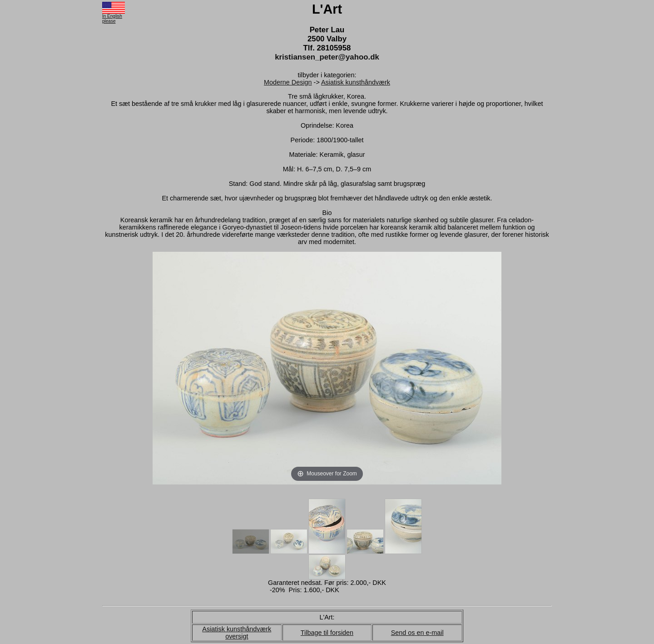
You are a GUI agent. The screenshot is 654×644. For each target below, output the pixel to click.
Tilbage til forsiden (327, 633)
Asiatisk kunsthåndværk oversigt (237, 633)
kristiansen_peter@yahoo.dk (327, 57)
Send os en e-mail (417, 633)
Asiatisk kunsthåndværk (356, 82)
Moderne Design (288, 82)
